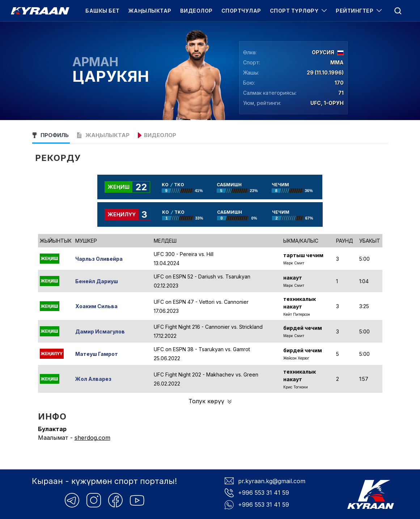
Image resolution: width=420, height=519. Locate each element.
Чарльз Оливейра (99, 259)
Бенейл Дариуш (97, 281)
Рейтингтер (359, 11)
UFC (316, 103)
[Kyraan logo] (40, 11)
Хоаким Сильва (96, 306)
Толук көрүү (210, 401)
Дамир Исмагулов (100, 331)
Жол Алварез (93, 379)
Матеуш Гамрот (97, 354)
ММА (337, 63)
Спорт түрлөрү (299, 11)
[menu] (398, 11)
